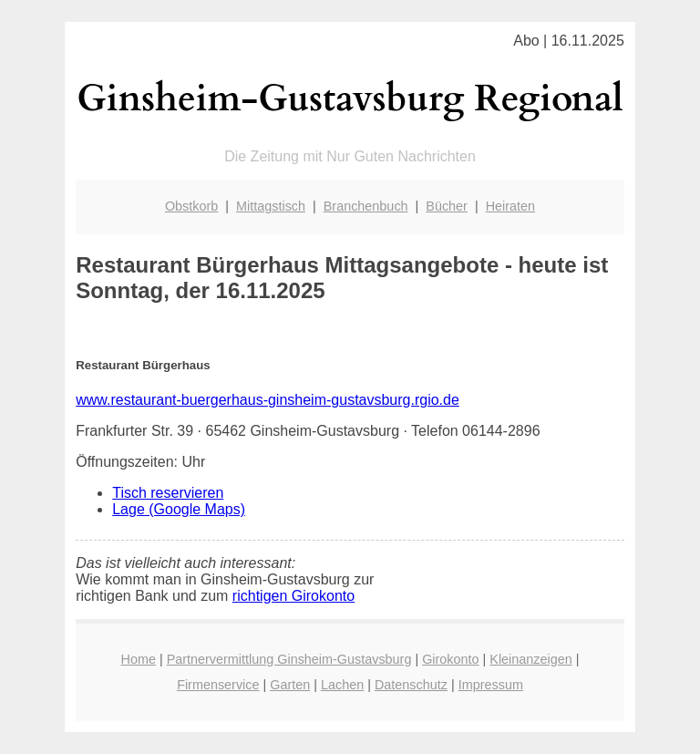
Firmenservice (218, 685)
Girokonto (450, 659)
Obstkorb (191, 206)
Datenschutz (411, 685)
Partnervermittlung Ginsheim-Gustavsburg (289, 659)
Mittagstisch (271, 206)
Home (139, 659)
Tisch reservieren (168, 493)
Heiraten (510, 206)
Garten (290, 685)
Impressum (491, 685)
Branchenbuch (366, 206)
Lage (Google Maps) (179, 509)
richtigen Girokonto (293, 596)
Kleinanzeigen (530, 659)
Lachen (342, 685)
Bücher (447, 206)
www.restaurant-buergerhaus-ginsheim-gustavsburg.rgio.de (268, 400)
